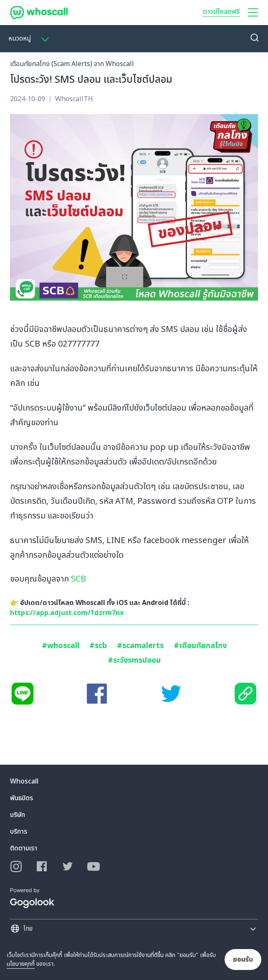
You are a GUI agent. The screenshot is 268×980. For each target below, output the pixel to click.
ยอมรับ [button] (243, 960)
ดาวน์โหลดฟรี (221, 12)
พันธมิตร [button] (21, 798)
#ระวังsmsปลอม (134, 660)
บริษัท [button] (18, 815)
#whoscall (61, 646)
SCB (78, 579)
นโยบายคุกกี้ (21, 964)
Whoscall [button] (24, 781)
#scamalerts (140, 646)
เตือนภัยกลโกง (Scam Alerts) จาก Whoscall (72, 64)
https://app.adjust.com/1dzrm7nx (67, 613)
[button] (253, 13)
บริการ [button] (19, 832)
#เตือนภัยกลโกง (200, 646)
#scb (98, 646)
